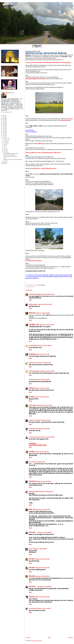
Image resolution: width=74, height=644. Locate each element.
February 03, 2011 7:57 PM (42, 354)
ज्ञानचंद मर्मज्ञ (32, 597)
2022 (4, 121)
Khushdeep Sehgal (34, 491)
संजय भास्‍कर (32, 559)
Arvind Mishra (33, 345)
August (5, 144)
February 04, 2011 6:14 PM (47, 437)
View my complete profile (7, 112)
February (6, 152)
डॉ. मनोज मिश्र (32, 354)
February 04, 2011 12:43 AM (45, 405)
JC (30, 462)
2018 (4, 127)
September (6, 143)
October (5, 141)
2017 (4, 129)
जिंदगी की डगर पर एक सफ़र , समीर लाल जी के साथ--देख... (13, 160)
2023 (4, 120)
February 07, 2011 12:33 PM (43, 509)
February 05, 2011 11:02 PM (43, 481)
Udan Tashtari (33, 608)
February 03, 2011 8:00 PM (44, 363)
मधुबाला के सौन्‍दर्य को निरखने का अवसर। (38, 445)
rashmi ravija (32, 420)
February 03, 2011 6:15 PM (45, 304)
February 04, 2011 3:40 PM (43, 429)
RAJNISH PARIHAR (34, 294)
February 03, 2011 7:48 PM (44, 345)
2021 (4, 123)
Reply (30, 300)
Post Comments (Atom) (37, 641)
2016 (4, 130)
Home (49, 637)
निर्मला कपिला (32, 576)
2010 (4, 162)
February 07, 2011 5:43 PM (42, 559)
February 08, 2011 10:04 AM (42, 597)
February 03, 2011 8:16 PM (47, 371)
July (5, 145)
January (5, 161)
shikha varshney (33, 304)
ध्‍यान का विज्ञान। (32, 444)
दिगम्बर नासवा (32, 313)
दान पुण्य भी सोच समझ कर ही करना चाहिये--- (11, 154)
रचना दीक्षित (31, 452)
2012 (4, 136)
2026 (4, 116)
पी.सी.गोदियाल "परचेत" (34, 325)
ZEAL (30, 549)
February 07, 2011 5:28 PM (40, 549)
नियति (4, 158)
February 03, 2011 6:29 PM (43, 313)
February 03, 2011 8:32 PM (42, 380)
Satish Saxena (33, 363)
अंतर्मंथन (8, 6)
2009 (4, 164)
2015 (4, 131)
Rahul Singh (32, 429)
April (5, 149)
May (5, 148)
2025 (4, 117)
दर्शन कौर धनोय (32, 481)
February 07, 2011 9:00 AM (46, 491)
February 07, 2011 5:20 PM (44, 532)
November (6, 140)
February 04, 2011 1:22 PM (43, 420)
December (6, 139)
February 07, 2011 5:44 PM (42, 568)
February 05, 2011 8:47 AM (38, 462)
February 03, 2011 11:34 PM (41, 397)
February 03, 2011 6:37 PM (47, 325)
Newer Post (28, 637)
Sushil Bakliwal (33, 405)
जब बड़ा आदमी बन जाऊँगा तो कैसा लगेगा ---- (11, 157)
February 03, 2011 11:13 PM (42, 388)
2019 (4, 126)
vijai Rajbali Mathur (34, 371)
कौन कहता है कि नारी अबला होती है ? (9, 155)
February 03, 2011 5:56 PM (47, 294)
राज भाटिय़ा (31, 397)
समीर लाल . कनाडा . (32, 287)
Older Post (71, 637)
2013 (4, 134)
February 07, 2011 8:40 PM (44, 587)
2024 (4, 118)
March (5, 151)
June (5, 147)
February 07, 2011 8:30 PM (42, 576)
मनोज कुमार (31, 388)
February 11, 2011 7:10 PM (44, 608)
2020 (4, 124)
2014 (4, 133)
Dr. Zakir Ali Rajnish (34, 437)
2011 (4, 137)
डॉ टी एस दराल (32, 532)
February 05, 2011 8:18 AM (42, 452)
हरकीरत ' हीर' (32, 509)
